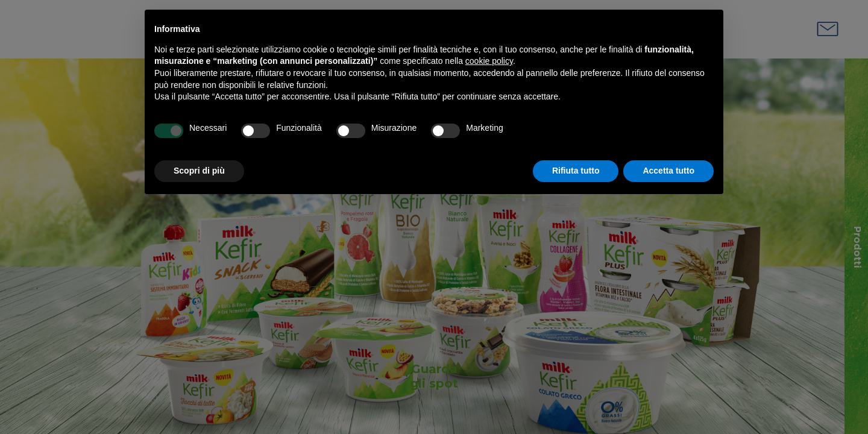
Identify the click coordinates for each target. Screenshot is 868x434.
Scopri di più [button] (199, 171)
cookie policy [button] (489, 61)
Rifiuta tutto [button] (576, 171)
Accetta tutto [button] (668, 171)
